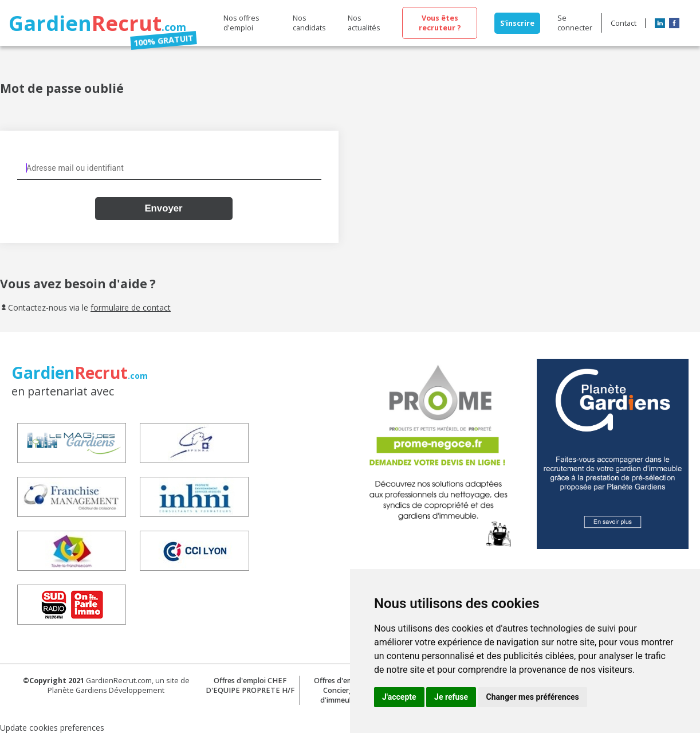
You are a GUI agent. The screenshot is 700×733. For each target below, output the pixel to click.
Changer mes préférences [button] (533, 697)
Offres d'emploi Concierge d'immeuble (340, 690)
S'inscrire (517, 23)
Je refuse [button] (451, 697)
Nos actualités (364, 23)
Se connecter (575, 23)
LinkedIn (660, 23)
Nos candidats (309, 23)
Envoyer (163, 208)
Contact (624, 23)
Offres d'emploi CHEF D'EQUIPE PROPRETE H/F (250, 685)
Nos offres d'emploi (241, 23)
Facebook (674, 23)
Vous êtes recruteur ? (440, 23)
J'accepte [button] (399, 697)
